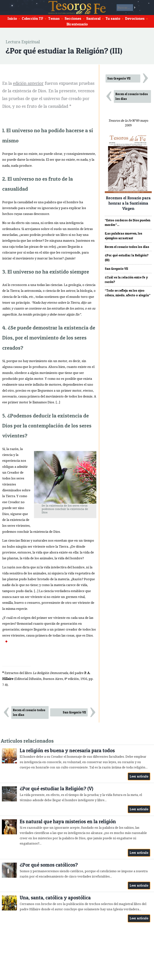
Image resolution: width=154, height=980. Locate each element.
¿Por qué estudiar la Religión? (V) (57, 789)
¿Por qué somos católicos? (49, 865)
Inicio (12, 18)
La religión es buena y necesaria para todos (67, 750)
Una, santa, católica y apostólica (55, 898)
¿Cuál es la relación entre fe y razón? (126, 280)
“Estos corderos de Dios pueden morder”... (128, 223)
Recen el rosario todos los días (29, 712)
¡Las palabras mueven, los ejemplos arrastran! (123, 236)
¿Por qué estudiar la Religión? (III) (127, 258)
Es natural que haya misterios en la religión (68, 821)
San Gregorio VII (74, 712)
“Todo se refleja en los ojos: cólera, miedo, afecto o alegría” (128, 293)
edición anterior (28, 83)
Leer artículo (139, 776)
